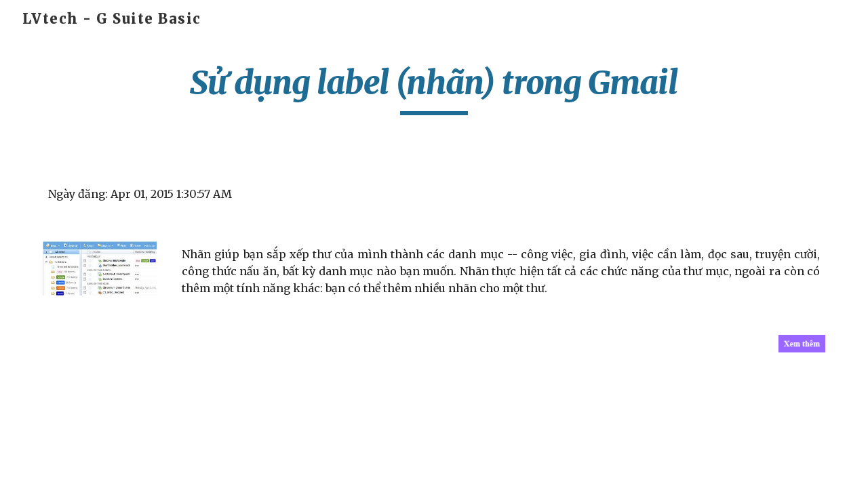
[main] (434, 89)
